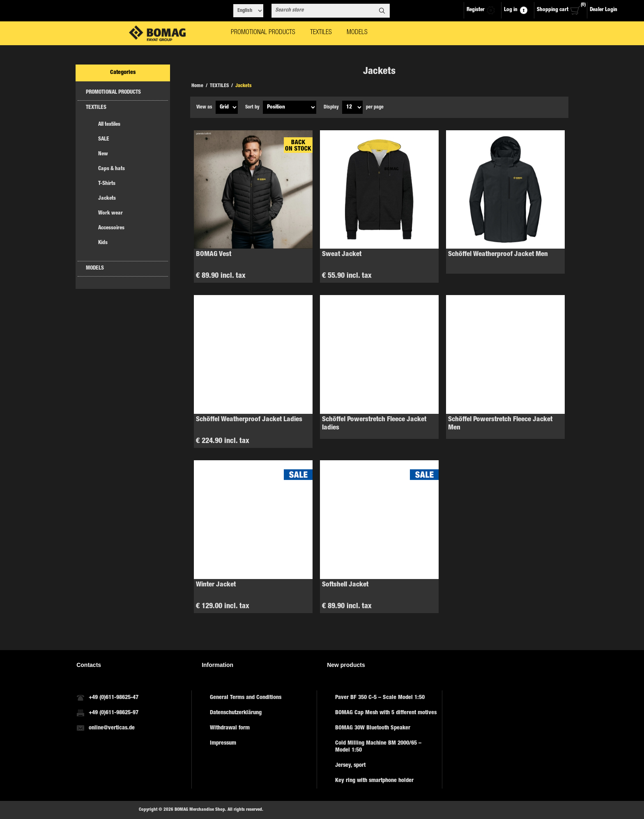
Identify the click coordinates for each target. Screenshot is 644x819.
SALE (104, 140)
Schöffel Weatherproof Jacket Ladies (249, 420)
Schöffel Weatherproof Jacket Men (498, 255)
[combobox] (323, 11)
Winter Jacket (216, 585)
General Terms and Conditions (246, 698)
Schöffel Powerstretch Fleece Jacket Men (500, 424)
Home (197, 86)
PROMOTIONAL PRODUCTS (113, 93)
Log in (511, 10)
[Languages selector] (248, 11)
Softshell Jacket (345, 585)
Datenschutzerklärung (236, 713)
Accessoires (111, 228)
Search (382, 11)
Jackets (107, 199)
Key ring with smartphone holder (374, 781)
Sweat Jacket (342, 255)
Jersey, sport (350, 766)
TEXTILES (96, 108)
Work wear (110, 213)
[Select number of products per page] (352, 107)
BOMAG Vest (214, 255)
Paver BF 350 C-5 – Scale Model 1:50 (380, 698)
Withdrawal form (230, 728)
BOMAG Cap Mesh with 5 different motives (386, 713)
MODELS (95, 269)
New (103, 154)
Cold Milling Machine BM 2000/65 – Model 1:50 (378, 747)
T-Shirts (107, 184)
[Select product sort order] (290, 107)
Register (476, 10)
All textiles (109, 125)
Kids (103, 243)
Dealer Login (604, 10)
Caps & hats (112, 169)
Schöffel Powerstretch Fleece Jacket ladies (374, 424)
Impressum (223, 743)
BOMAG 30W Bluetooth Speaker (373, 728)
